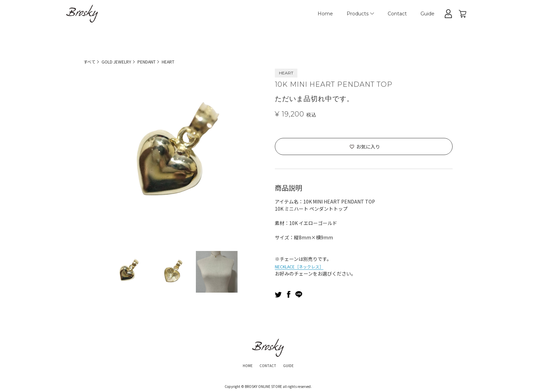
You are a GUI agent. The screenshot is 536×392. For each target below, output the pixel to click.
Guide (427, 14)
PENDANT (156, 61)
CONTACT (268, 365)
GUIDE (293, 365)
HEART (182, 61)
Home (325, 14)
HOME (243, 365)
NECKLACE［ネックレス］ (304, 266)
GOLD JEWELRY (121, 61)
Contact (397, 14)
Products (360, 14)
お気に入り (368, 146)
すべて (90, 61)
